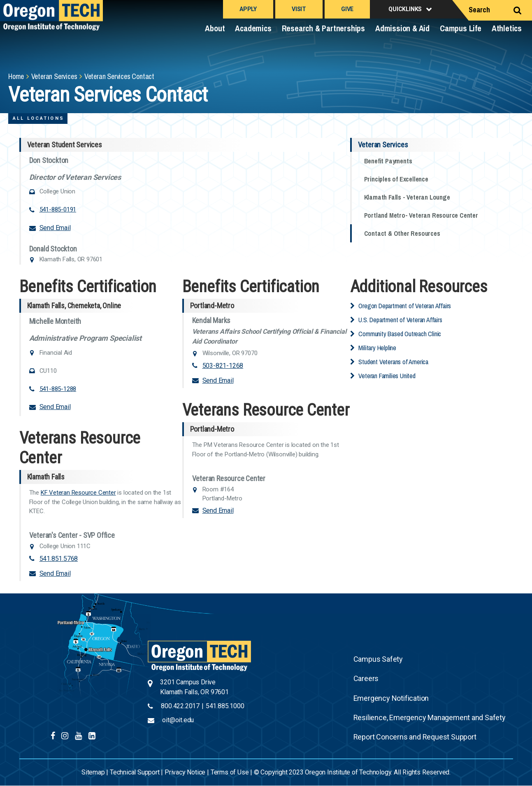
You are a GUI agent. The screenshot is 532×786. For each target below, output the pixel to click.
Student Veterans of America (393, 362)
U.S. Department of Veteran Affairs (400, 320)
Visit (299, 9)
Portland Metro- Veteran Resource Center (421, 215)
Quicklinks (405, 9)
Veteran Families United (387, 376)
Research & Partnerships (323, 28)
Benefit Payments (388, 161)
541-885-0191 (58, 209)
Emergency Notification (391, 698)
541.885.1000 (225, 706)
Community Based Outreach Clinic (400, 334)
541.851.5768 (59, 559)
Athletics (507, 28)
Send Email (55, 228)
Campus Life (461, 28)
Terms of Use (230, 772)
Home (16, 76)
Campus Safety (378, 659)
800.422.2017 (180, 706)
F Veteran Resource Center (80, 493)
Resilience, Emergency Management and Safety (430, 717)
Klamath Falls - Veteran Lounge (407, 197)
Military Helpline (377, 348)
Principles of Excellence (396, 179)
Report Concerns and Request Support (415, 737)
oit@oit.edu (178, 720)
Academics (253, 28)
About (215, 28)
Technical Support (135, 772)
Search (479, 10)
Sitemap (93, 772)
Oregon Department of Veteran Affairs (405, 306)
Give (347, 9)
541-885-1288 (58, 389)
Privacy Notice (185, 772)
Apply (248, 9)
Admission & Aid (402, 28)
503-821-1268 (223, 366)
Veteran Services (54, 76)
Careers (366, 678)
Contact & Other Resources (402, 233)
